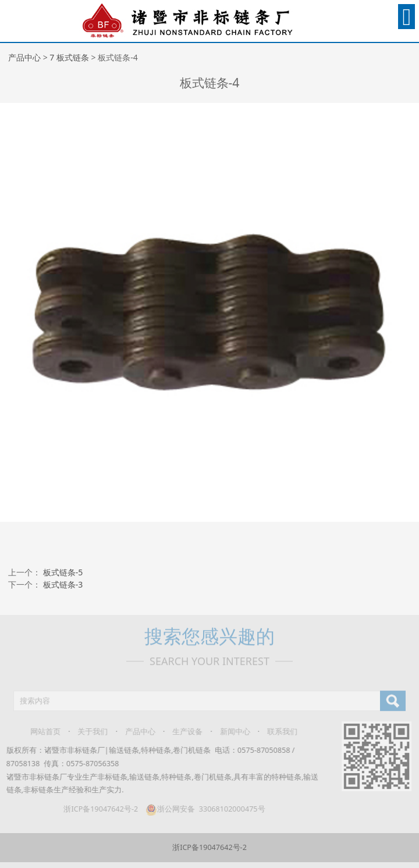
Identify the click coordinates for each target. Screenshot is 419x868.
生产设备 (184, 732)
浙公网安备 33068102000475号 (202, 809)
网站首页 (42, 732)
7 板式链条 (69, 57)
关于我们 (89, 732)
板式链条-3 (63, 584)
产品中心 (24, 57)
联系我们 (279, 732)
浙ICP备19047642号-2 (97, 809)
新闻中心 (231, 732)
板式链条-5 (63, 572)
